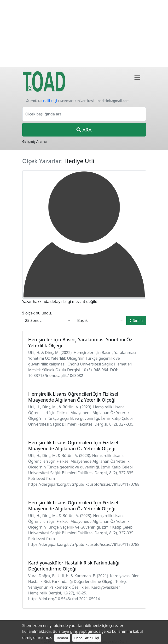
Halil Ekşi (50, 101)
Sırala (136, 320)
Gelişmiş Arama (35, 141)
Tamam (62, 638)
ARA (84, 130)
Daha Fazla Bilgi (87, 638)
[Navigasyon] (137, 78)
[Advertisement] (84, 34)
